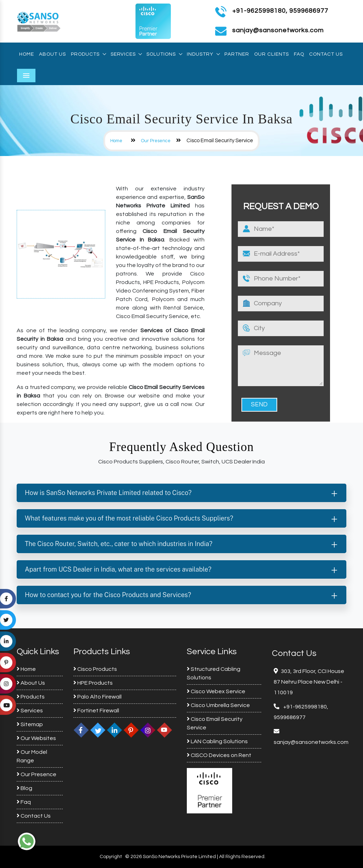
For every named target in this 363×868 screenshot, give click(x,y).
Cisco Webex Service (216, 691)
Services (126, 54)
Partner (237, 54)
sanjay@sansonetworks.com (311, 742)
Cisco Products (95, 669)
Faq (299, 54)
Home (27, 54)
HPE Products (93, 683)
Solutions (164, 54)
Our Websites (36, 738)
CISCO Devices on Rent (219, 755)
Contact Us (326, 54)
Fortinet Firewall (96, 711)
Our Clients (272, 54)
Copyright (111, 857)
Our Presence (156, 141)
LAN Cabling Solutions (217, 741)
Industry (203, 54)
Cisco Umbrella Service (218, 705)
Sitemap (30, 724)
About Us (52, 54)
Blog (24, 788)
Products (88, 54)
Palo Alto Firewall (97, 697)
